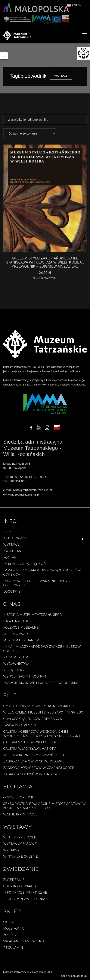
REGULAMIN (13, 948)
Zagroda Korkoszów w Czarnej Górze (39, 768)
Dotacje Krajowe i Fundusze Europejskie (41, 683)
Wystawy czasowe (20, 844)
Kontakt (11, 557)
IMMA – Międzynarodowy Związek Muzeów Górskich (42, 572)
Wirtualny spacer (20, 837)
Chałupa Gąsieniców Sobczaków (33, 719)
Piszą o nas (13, 670)
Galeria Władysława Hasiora (30, 749)
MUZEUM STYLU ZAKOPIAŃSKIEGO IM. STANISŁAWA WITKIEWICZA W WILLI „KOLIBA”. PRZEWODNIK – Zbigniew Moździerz (45, 262)
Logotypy (12, 592)
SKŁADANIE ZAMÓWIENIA (24, 941)
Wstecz (61, 76)
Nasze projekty (17, 621)
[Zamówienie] (30, 133)
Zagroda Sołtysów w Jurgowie (32, 774)
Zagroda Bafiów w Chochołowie (34, 761)
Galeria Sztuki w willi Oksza (30, 742)
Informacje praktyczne (25, 893)
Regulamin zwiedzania (24, 899)
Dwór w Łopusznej (21, 725)
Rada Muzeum (16, 657)
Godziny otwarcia (20, 886)
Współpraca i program (25, 676)
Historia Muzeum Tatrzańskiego (33, 615)
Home (8, 532)
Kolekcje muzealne (21, 628)
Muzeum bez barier (21, 640)
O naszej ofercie (19, 797)
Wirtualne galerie (21, 857)
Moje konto (14, 928)
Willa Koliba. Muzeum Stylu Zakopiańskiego (43, 712)
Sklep (8, 922)
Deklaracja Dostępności (26, 564)
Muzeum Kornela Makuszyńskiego (34, 755)
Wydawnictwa (16, 664)
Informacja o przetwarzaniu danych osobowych (38, 583)
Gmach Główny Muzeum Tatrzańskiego (39, 706)
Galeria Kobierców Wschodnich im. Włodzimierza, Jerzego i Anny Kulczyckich (42, 734)
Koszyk (10, 935)
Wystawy (11, 545)
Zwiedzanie (14, 551)
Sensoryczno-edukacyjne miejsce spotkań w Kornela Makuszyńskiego (44, 806)
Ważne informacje (20, 814)
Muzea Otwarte (17, 634)
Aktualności (15, 538)
